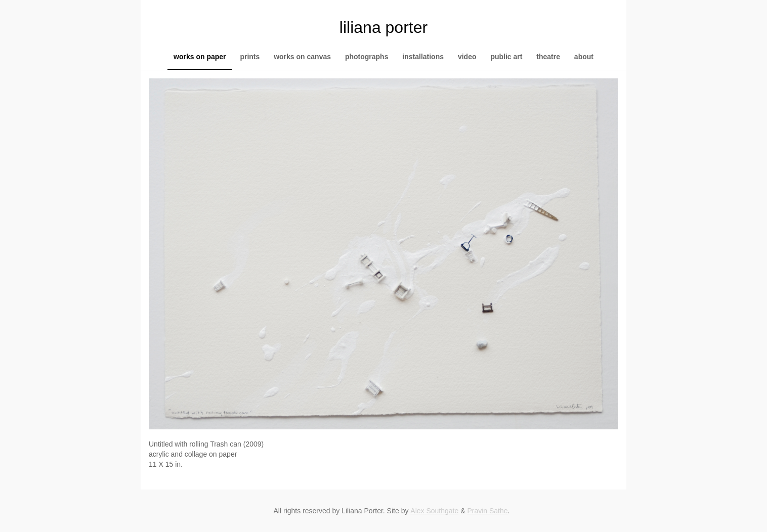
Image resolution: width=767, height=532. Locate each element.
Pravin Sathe (487, 511)
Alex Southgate (434, 511)
